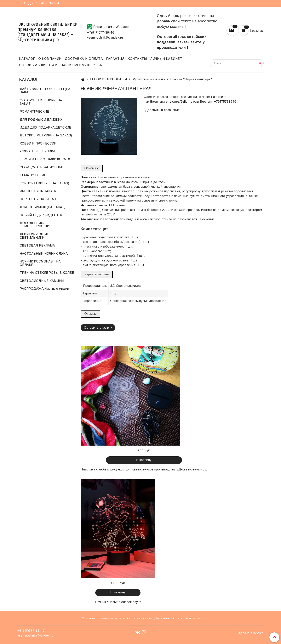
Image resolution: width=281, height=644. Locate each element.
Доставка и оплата (84, 59)
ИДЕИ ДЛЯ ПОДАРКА (37, 128)
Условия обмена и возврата (103, 618)
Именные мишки (57, 289)
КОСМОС (64, 159)
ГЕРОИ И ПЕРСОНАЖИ (108, 79)
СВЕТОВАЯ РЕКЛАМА (37, 246)
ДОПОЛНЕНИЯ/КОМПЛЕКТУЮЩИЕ (36, 225)
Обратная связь (139, 618)
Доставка (162, 618)
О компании (50, 59)
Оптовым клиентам (38, 65)
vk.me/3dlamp (181, 102)
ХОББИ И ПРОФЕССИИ (38, 144)
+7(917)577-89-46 (101, 33)
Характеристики (97, 274)
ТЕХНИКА (48, 151)
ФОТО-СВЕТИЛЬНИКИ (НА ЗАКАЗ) (41, 102)
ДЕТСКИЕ (63, 128)
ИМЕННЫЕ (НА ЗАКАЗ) (38, 191)
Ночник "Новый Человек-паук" (118, 602)
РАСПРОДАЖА (32, 289)
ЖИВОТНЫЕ (30, 151)
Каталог (27, 59)
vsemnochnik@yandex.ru (105, 38)
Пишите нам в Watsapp (108, 27)
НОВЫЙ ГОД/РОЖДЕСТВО (42, 215)
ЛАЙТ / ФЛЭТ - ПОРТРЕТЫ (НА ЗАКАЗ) (45, 91)
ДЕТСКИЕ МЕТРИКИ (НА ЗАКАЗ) (46, 135)
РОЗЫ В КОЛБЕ (61, 273)
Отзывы (90, 314)
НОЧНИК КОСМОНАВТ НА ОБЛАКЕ (40, 263)
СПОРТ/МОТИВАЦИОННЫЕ (42, 167)
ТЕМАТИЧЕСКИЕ (33, 175)
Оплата (177, 618)
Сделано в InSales (250, 633)
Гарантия (115, 59)
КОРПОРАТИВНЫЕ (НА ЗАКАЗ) (44, 183)
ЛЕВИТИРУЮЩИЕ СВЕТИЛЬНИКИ (34, 236)
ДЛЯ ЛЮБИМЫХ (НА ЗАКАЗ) (42, 207)
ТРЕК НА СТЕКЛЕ (34, 273)
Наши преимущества (81, 65)
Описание (92, 168)
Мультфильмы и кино (149, 79)
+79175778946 (225, 102)
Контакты (137, 59)
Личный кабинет (166, 59)
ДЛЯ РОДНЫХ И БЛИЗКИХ (41, 120)
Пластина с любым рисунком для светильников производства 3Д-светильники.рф (144, 470)
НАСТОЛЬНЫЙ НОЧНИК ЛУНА (44, 254)
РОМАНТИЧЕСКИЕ (34, 112)
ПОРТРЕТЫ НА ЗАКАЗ (38, 199)
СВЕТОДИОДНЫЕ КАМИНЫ (42, 281)
